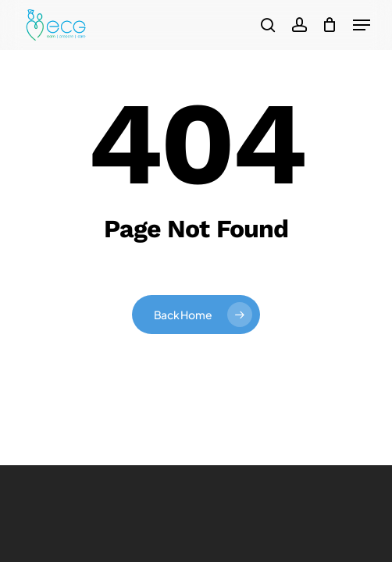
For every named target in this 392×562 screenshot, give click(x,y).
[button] (362, 25)
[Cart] (330, 25)
